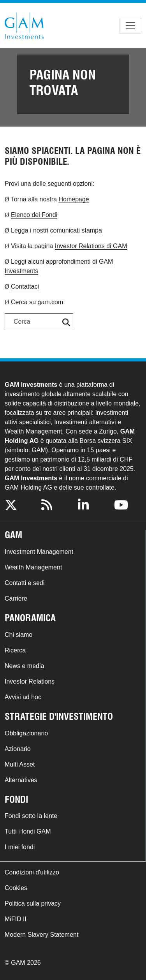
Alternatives (21, 780)
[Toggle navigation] (130, 26)
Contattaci (25, 286)
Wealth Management (33, 567)
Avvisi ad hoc (23, 697)
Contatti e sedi (25, 583)
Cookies (16, 888)
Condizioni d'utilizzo (32, 872)
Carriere (16, 598)
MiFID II (16, 919)
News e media (24, 666)
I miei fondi (20, 847)
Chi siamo (18, 635)
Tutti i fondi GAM (28, 831)
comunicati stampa (76, 230)
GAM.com (24, 26)
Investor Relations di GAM (91, 246)
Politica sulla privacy (33, 903)
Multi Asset (20, 764)
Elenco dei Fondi (34, 215)
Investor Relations (30, 681)
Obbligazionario (26, 733)
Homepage (74, 199)
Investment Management (39, 552)
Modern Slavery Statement (41, 935)
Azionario (18, 749)
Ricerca (15, 650)
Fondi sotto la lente (31, 816)
